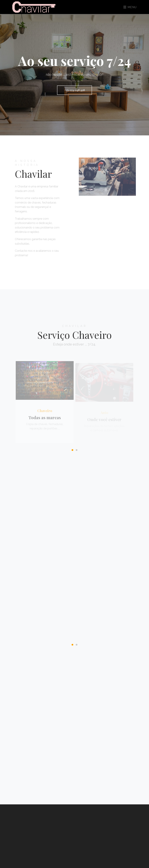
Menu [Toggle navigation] (130, 7)
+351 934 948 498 (74, 90)
